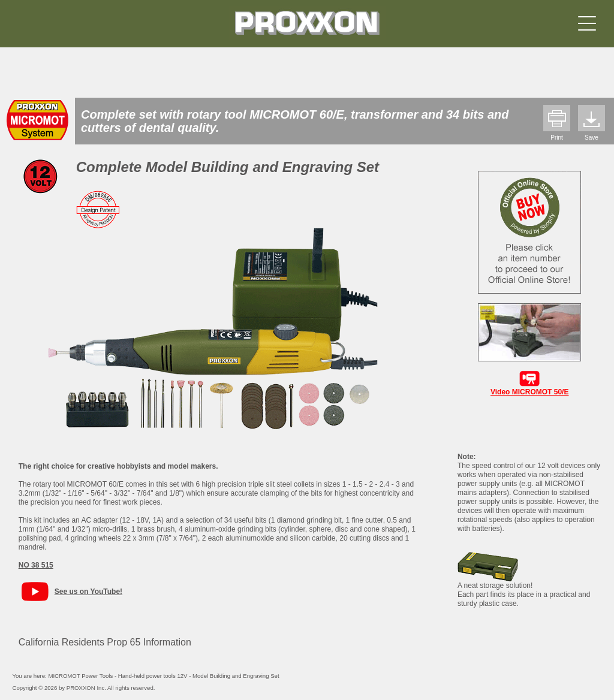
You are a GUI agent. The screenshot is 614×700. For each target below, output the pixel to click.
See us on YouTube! (88, 592)
